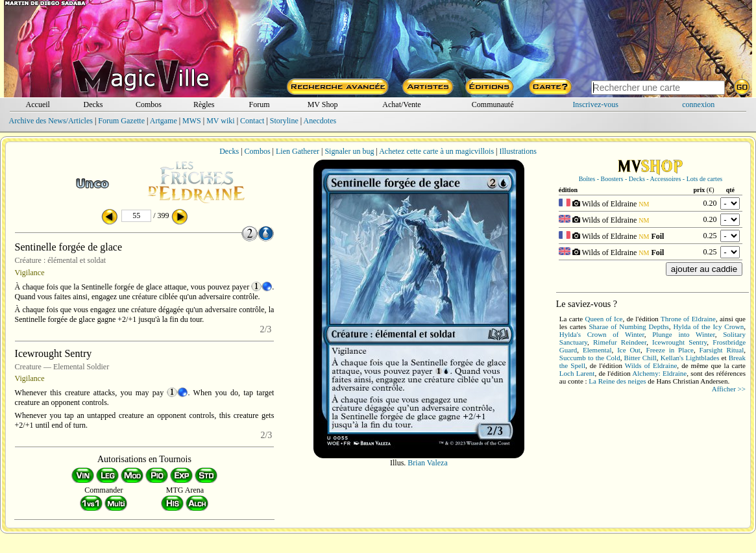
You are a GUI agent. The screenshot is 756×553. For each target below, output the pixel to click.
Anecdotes (320, 121)
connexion (698, 104)
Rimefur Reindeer (620, 342)
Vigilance (30, 273)
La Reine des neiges (617, 381)
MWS (192, 121)
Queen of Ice (604, 319)
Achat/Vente (401, 104)
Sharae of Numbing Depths (628, 326)
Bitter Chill (640, 358)
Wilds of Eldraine (651, 365)
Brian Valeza (427, 463)
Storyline (284, 121)
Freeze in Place (670, 350)
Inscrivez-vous (595, 104)
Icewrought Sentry (679, 342)
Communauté (493, 104)
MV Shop (323, 104)
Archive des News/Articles (51, 121)
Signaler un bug (349, 151)
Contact (252, 121)
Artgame (164, 121)
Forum (260, 104)
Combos (149, 104)
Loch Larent (577, 373)
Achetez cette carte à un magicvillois (436, 151)
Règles (204, 104)
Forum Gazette (121, 121)
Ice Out (629, 350)
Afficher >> (729, 389)
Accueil (38, 104)
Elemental (597, 350)
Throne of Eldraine (688, 319)
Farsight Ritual (722, 350)
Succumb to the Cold (590, 358)
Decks (93, 104)
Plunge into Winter (684, 334)
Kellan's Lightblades (690, 358)
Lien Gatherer (298, 151)
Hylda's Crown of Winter (602, 334)
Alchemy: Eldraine (659, 373)
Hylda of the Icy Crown (708, 326)
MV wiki (220, 121)
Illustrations (518, 151)
